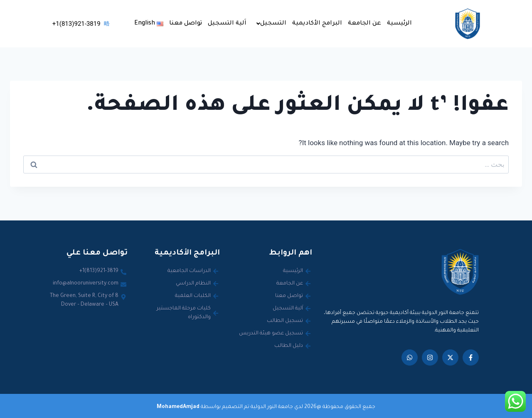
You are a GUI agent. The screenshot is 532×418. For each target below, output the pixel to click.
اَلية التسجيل (227, 24)
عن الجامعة (365, 24)
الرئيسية (399, 24)
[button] (269, 24)
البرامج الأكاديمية (317, 24)
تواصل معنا (186, 24)
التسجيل (271, 24)
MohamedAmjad (178, 407)
